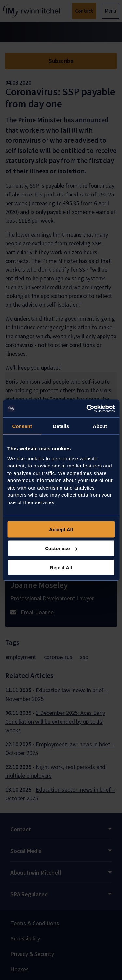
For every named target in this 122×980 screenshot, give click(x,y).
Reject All (61, 567)
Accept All (61, 529)
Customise (61, 548)
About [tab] (100, 426)
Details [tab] (61, 426)
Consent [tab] (22, 426)
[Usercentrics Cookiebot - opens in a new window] (87, 408)
